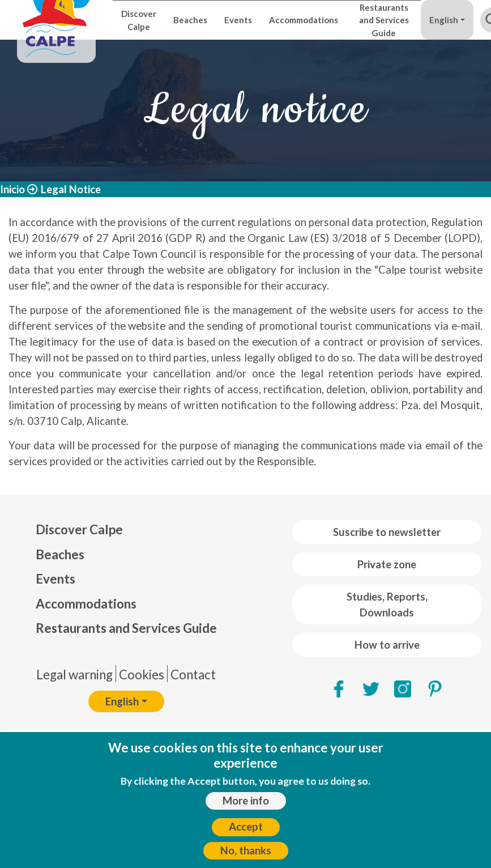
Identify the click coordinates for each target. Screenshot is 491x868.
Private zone (387, 564)
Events (238, 20)
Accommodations (304, 20)
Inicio (12, 189)
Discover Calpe (139, 20)
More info (246, 801)
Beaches (190, 20)
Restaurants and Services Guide (384, 20)
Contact (193, 675)
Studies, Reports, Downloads (387, 605)
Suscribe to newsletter (387, 532)
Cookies (142, 675)
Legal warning (74, 675)
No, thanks (246, 850)
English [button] (444, 20)
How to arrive (387, 645)
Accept (246, 827)
